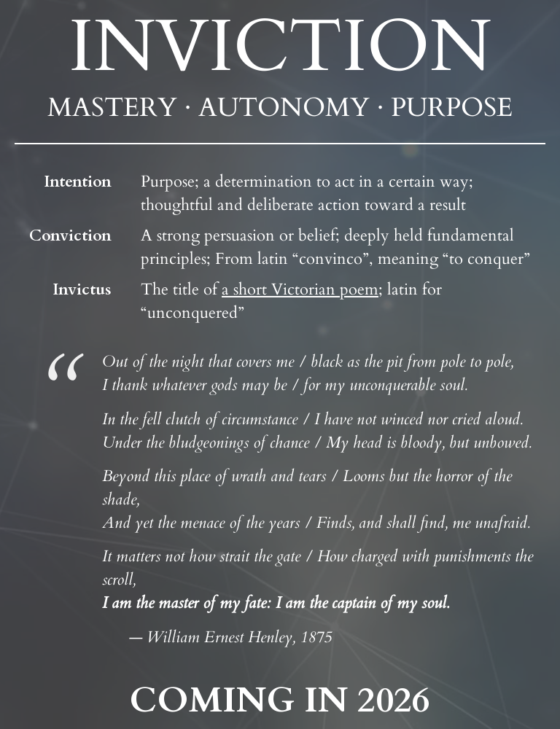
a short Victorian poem (300, 289)
